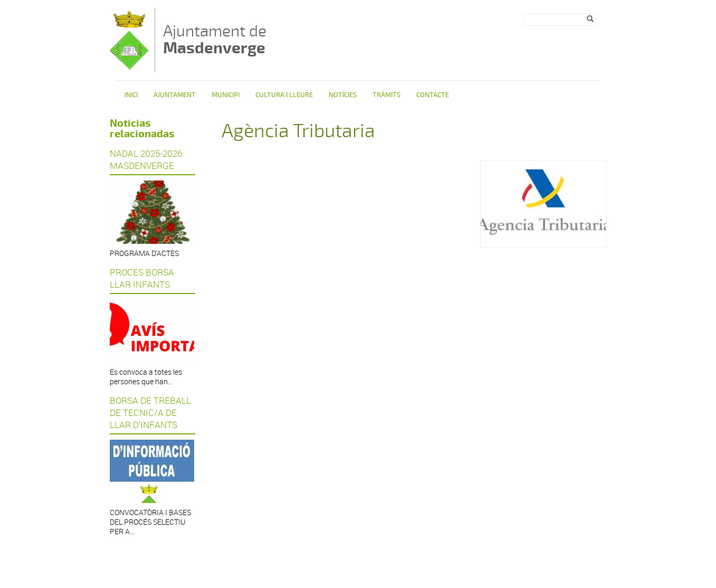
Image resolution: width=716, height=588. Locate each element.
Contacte (433, 95)
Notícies (343, 95)
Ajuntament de (215, 39)
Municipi (226, 95)
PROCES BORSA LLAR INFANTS (142, 278)
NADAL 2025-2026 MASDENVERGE (146, 159)
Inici (131, 95)
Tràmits (386, 95)
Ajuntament (175, 95)
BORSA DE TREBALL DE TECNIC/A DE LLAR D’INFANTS (150, 412)
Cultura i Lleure (284, 95)
